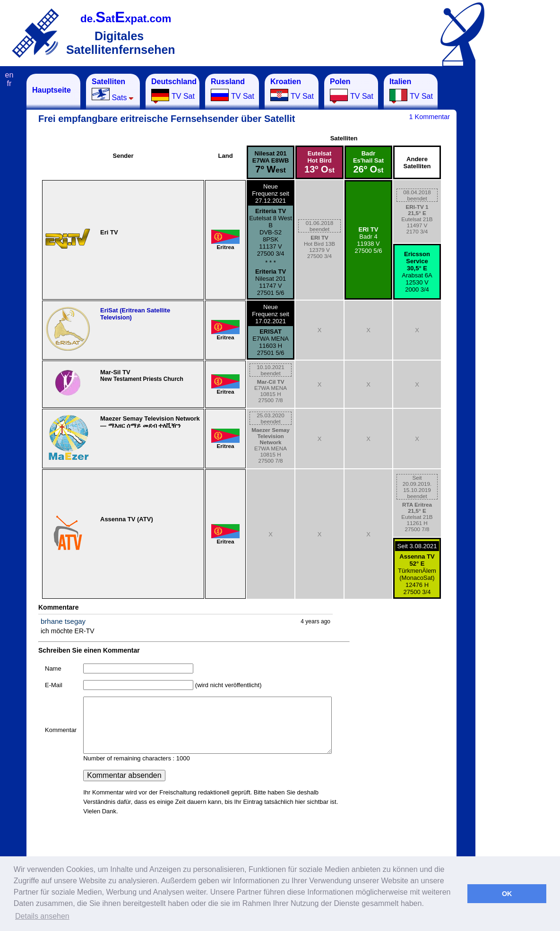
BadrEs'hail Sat (368, 162)
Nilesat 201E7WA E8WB (271, 162)
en (9, 75)
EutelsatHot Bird (319, 162)
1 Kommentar (430, 117)
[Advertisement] (522, 216)
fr (9, 83)
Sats (113, 90)
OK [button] (507, 894)
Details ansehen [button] (42, 916)
